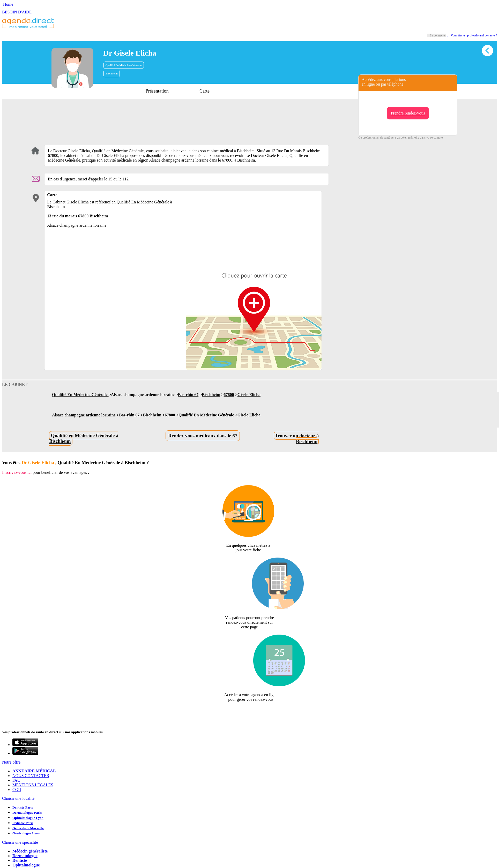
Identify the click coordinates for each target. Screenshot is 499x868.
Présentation (157, 91)
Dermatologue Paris (27, 813)
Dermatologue (25, 856)
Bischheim (112, 73)
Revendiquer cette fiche (249, 712)
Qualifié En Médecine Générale (124, 65)
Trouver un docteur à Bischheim (297, 439)
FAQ (16, 780)
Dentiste (20, 860)
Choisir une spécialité (20, 842)
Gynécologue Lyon (26, 833)
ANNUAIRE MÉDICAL (34, 771)
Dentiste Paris (23, 807)
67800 (229, 395)
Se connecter (438, 35)
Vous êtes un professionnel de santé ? (472, 35)
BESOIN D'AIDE (17, 12)
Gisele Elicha (249, 395)
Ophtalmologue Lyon (28, 818)
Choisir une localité (18, 798)
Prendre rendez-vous (408, 113)
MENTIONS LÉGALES (33, 785)
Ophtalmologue (26, 865)
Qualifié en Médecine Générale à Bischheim (84, 439)
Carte (204, 91)
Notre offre (11, 762)
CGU (17, 790)
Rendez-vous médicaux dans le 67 (203, 436)
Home (8, 4)
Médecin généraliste (30, 851)
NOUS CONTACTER (31, 776)
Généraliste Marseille (28, 828)
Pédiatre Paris (23, 823)
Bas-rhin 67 (188, 395)
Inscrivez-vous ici (17, 472)
